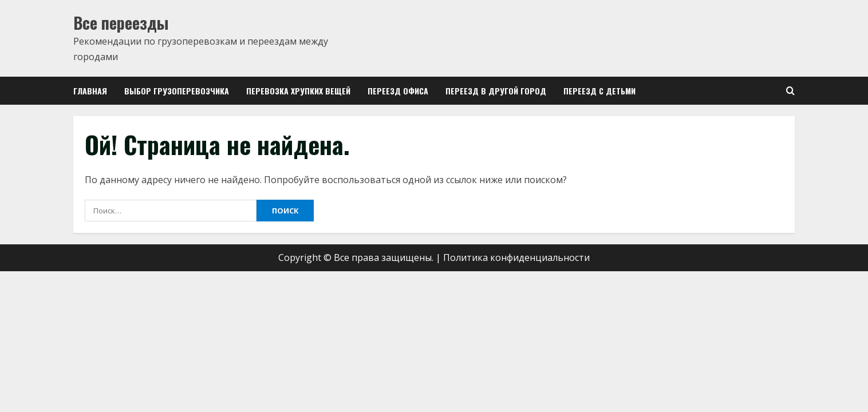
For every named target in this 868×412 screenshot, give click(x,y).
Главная (90, 91)
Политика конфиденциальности (516, 257)
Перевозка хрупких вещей (298, 91)
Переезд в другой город (496, 91)
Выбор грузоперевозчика (177, 91)
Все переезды (121, 23)
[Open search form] (790, 91)
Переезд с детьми (599, 91)
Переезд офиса (398, 91)
